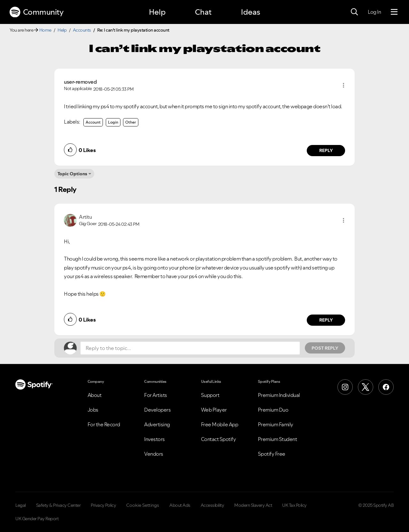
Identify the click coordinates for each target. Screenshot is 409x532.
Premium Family (276, 424)
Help (157, 12)
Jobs (93, 410)
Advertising (157, 424)
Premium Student (278, 439)
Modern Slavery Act (253, 505)
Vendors (154, 454)
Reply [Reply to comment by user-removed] (326, 150)
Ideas (251, 12)
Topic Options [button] (72, 174)
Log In (374, 12)
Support (210, 395)
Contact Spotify (219, 439)
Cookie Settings (143, 505)
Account (93, 122)
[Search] (354, 12)
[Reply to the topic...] (190, 348)
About (95, 395)
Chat (203, 12)
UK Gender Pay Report (37, 519)
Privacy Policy (103, 505)
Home (45, 30)
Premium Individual (279, 395)
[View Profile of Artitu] (85, 217)
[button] (343, 85)
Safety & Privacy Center (58, 505)
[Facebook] (386, 387)
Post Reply (325, 348)
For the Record (104, 424)
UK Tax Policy (294, 505)
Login (113, 122)
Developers (157, 410)
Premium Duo (273, 410)
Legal (21, 505)
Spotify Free (272, 454)
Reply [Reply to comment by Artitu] (326, 320)
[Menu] (394, 12)
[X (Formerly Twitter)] (366, 387)
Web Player (214, 410)
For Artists (156, 395)
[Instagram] (345, 387)
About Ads (180, 505)
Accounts (82, 30)
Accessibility (212, 505)
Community (36, 12)
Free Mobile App (220, 424)
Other (131, 122)
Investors (154, 439)
